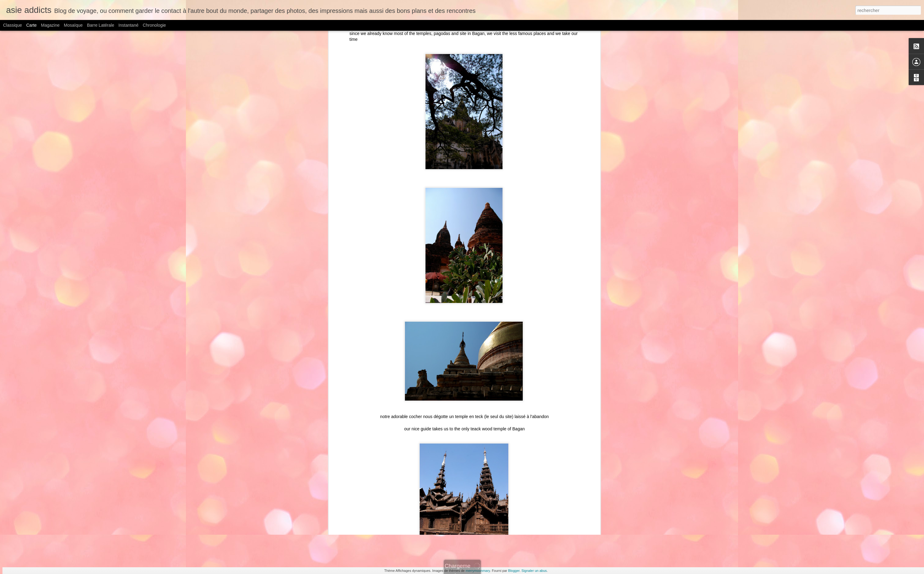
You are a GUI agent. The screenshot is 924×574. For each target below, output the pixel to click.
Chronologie (154, 25)
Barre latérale (100, 25)
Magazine (50, 25)
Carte (31, 25)
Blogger (514, 571)
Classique (12, 25)
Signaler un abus (534, 571)
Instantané (128, 25)
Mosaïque (73, 25)
